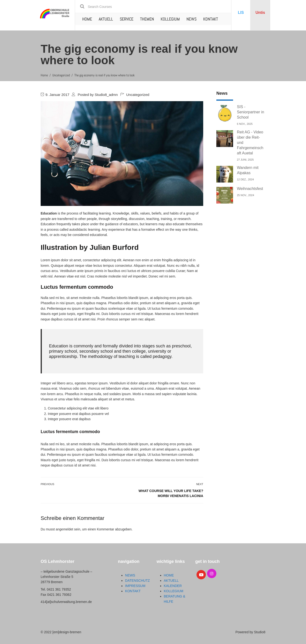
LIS (241, 13)
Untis (260, 13)
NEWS (191, 19)
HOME (87, 19)
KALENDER (173, 586)
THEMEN (147, 19)
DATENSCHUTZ (137, 581)
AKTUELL (106, 19)
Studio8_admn (106, 95)
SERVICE (127, 19)
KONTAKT (211, 19)
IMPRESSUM (135, 586)
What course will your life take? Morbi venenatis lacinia (171, 493)
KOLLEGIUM (170, 19)
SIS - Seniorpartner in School (251, 112)
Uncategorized (138, 95)
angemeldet (64, 529)
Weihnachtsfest (250, 189)
